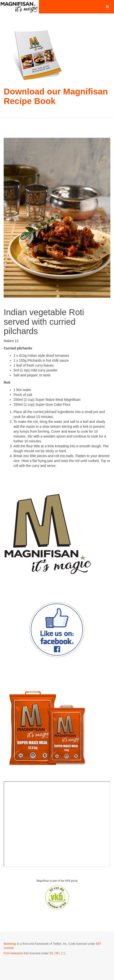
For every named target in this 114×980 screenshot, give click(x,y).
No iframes (57, 824)
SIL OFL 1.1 (57, 953)
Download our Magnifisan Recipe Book (56, 96)
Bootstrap (10, 944)
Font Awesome (13, 953)
